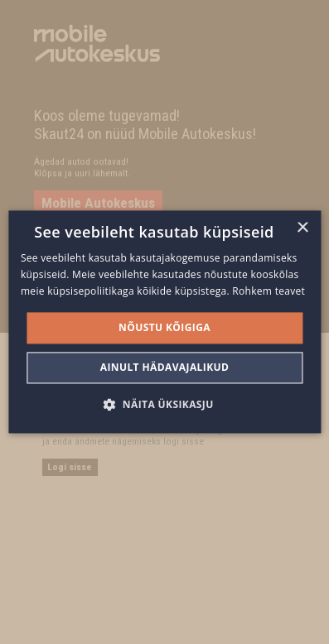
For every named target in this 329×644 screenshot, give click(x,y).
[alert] (164, 322)
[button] (164, 405)
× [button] (302, 228)
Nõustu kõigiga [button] (164, 327)
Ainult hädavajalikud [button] (165, 368)
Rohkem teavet (269, 291)
